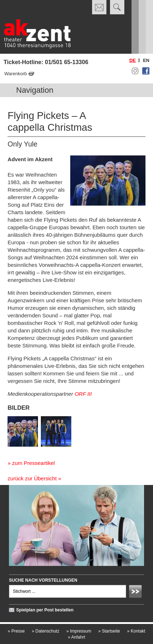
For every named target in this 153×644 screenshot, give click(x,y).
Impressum (79, 631)
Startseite (109, 631)
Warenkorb (16, 74)
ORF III (83, 394)
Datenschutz (46, 631)
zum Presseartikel (34, 463)
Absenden (137, 592)
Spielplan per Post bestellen (45, 610)
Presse (16, 631)
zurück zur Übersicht (32, 478)
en (146, 60)
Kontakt (136, 631)
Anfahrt (76, 637)
